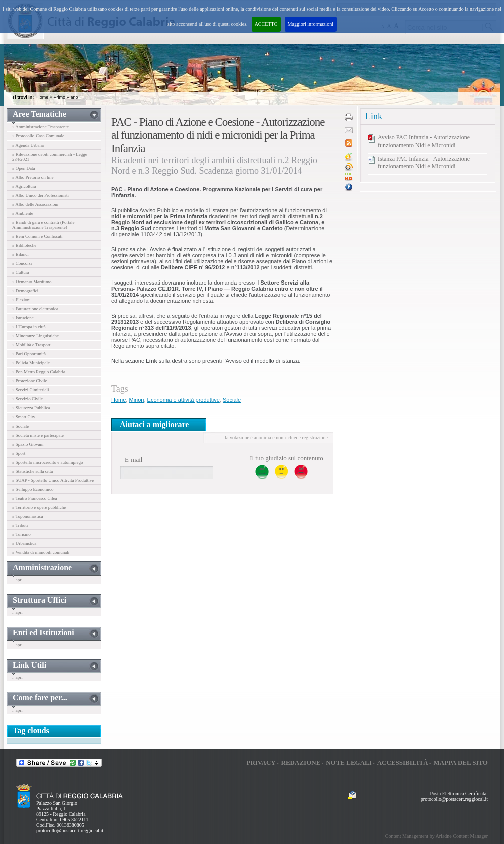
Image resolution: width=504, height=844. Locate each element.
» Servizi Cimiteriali (31, 390)
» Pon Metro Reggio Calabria (39, 372)
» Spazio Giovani (28, 444)
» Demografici (25, 291)
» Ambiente (23, 213)
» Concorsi (22, 263)
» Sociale (20, 426)
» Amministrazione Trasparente (40, 127)
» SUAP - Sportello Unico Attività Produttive (53, 480)
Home (42, 97)
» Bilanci (20, 254)
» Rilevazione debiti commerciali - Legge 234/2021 (50, 157)
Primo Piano (65, 97)
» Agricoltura (24, 186)
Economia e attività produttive (184, 400)
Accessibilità (403, 762)
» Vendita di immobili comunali (41, 552)
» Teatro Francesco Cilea (34, 498)
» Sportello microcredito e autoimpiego (47, 462)
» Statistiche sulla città (32, 471)
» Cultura (21, 272)
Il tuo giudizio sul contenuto (287, 458)
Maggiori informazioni (311, 24)
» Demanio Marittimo (32, 282)
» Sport (19, 453)
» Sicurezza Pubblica (31, 408)
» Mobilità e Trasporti (32, 345)
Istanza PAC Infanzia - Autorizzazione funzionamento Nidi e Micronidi (424, 162)
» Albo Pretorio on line (33, 177)
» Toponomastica (27, 516)
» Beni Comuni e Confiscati (37, 236)
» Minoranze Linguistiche (35, 336)
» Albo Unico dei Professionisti (40, 195)
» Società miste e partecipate (38, 435)
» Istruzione (23, 318)
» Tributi (20, 525)
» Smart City (24, 417)
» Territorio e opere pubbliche (39, 507)
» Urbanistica (24, 543)
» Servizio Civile (27, 399)
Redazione (301, 762)
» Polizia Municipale (31, 363)
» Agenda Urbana (28, 145)
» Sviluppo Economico (33, 489)
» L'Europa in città (29, 327)
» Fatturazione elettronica (35, 309)
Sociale (232, 400)
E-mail (134, 459)
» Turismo (21, 534)
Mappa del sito (461, 762)
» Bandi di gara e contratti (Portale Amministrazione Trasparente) (43, 225)
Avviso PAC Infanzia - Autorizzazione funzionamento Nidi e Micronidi (424, 141)
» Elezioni (21, 300)
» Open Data (23, 168)
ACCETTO (266, 24)
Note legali (349, 762)
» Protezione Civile (30, 381)
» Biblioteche (24, 245)
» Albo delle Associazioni (35, 204)
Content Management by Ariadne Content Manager (437, 836)
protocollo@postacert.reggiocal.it (70, 831)
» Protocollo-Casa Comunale (38, 136)
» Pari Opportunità (29, 354)
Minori (136, 400)
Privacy (261, 762)
